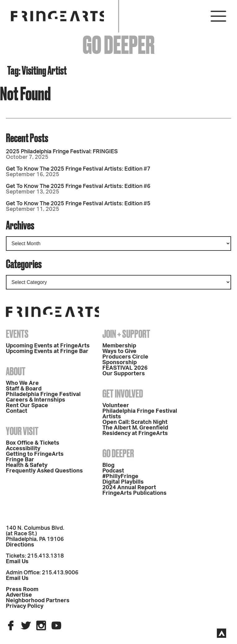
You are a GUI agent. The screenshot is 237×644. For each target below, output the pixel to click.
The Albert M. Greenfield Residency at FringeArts (135, 431)
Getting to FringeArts (35, 454)
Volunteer (116, 406)
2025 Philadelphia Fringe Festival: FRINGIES (62, 152)
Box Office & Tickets (33, 443)
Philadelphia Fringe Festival (43, 394)
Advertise (19, 595)
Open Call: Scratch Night (135, 422)
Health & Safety (27, 465)
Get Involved (123, 394)
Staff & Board (24, 389)
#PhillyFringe (120, 476)
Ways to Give (119, 351)
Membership (119, 346)
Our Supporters (124, 374)
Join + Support (126, 334)
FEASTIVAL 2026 (125, 368)
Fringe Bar (20, 460)
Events (17, 334)
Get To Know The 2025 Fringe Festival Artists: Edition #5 (78, 204)
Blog (108, 465)
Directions (20, 545)
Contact (17, 411)
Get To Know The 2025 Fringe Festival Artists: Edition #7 (78, 169)
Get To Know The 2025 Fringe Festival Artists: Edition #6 (78, 186)
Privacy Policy (25, 606)
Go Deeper (118, 453)
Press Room (22, 590)
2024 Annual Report (129, 488)
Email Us (17, 562)
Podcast (113, 471)
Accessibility (23, 449)
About (16, 371)
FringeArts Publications (134, 493)
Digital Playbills (123, 482)
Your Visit (22, 431)
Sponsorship (120, 363)
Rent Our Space (27, 406)
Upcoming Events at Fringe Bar (47, 351)
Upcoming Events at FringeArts (48, 346)
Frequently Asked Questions (44, 471)
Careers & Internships (36, 400)
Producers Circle (125, 357)
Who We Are (22, 383)
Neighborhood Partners (38, 601)
